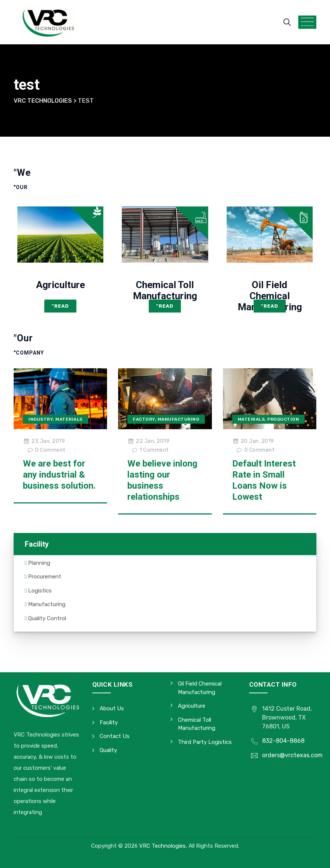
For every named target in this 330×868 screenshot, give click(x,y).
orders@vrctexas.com (292, 755)
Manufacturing (179, 419)
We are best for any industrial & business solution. (59, 475)
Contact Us (115, 736)
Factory (144, 419)
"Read (60, 306)
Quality (108, 750)
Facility (109, 722)
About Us (112, 708)
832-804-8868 (283, 741)
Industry (41, 419)
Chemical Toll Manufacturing (165, 290)
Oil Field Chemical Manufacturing (270, 296)
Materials (69, 419)
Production (283, 419)
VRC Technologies (162, 846)
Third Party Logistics (205, 742)
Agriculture (61, 285)
